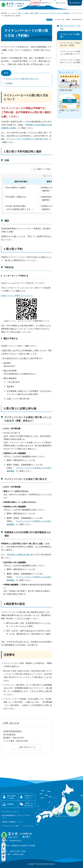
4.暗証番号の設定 (14, 604)
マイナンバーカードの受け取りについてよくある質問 (70, 61)
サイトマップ (29, 826)
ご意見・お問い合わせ (29, 804)
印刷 (50, 20)
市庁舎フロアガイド (29, 797)
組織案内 (11, 804)
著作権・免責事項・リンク (12, 822)
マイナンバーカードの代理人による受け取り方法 (27, 139)
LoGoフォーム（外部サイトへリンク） (17, 296)
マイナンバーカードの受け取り (60, 13)
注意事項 (9, 83)
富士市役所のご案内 (11, 797)
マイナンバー (44, 13)
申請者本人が (31, 125)
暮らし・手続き (24, 13)
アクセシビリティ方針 (11, 826)
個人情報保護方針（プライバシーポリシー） (16, 817)
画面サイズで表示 (44, 169)
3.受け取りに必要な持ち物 (20, 408)
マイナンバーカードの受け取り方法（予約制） (70, 44)
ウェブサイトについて (11, 812)
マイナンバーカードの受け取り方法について (22, 79)
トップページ (13, 13)
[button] (35, 3)
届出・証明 (34, 13)
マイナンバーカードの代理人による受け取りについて (70, 53)
